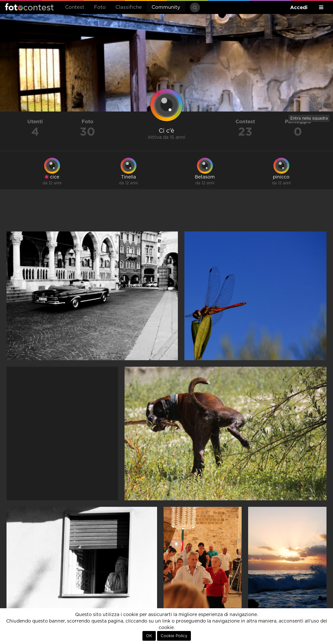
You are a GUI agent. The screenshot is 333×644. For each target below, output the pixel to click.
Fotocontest (29, 7)
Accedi (299, 7)
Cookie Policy (174, 636)
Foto (100, 7)
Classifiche (129, 7)
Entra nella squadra (309, 118)
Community (166, 7)
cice (52, 177)
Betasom (205, 177)
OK (149, 636)
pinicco (281, 177)
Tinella (128, 177)
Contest (75, 7)
